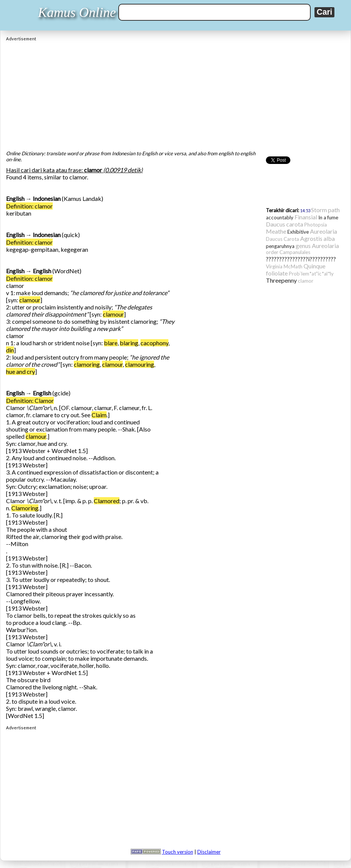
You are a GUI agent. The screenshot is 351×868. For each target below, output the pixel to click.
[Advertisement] (175, 94)
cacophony (154, 343)
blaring (129, 343)
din (10, 350)
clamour (30, 300)
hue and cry (21, 371)
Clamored (107, 501)
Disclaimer (209, 852)
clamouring (140, 364)
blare (111, 343)
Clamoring (25, 508)
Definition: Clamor (30, 400)
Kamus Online (77, 12)
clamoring (87, 364)
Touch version (178, 852)
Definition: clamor (29, 206)
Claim (99, 415)
